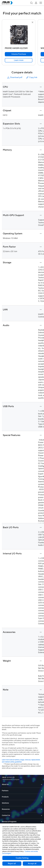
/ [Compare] (29, 778)
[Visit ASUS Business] (9, 778)
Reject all (12, 864)
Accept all (32, 864)
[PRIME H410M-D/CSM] (19, 48)
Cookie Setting (22, 858)
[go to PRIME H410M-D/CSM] (19, 35)
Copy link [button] (32, 77)
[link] (19, 60)
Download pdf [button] (15, 77)
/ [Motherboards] (20, 778)
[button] (31, 3)
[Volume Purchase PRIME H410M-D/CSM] (19, 54)
